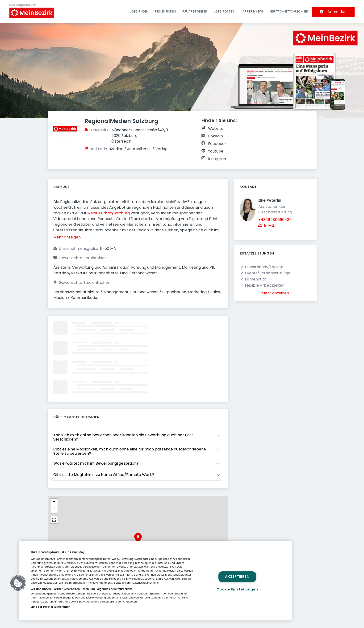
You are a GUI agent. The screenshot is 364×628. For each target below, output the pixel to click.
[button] (138, 538)
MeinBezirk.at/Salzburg (109, 213)
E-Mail (270, 225)
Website (216, 129)
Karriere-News (252, 11)
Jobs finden (139, 11)
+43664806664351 (276, 220)
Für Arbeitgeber (195, 11)
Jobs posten (224, 11)
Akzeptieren (237, 577)
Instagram (218, 159)
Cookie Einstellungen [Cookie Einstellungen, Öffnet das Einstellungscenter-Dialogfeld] (237, 589)
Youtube (216, 151)
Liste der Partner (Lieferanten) (51, 607)
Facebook (217, 144)
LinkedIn (215, 136)
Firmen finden (165, 11)
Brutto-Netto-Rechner (289, 11)
